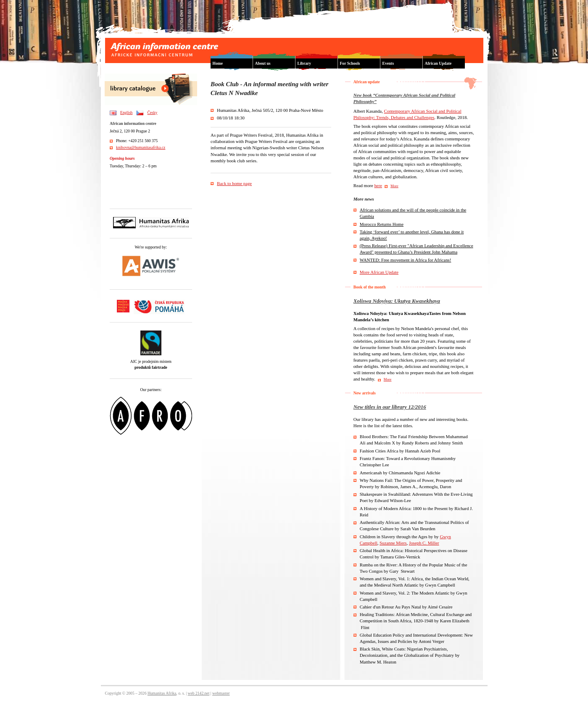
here (378, 185)
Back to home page (234, 183)
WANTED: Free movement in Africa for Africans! (406, 260)
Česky (152, 112)
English (126, 112)
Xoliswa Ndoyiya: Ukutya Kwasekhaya (397, 301)
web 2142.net (199, 693)
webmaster (221, 693)
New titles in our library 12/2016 (390, 407)
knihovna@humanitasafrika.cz (141, 147)
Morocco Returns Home (382, 224)
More (394, 186)
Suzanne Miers (393, 543)
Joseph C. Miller (424, 543)
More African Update (379, 272)
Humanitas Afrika (162, 693)
